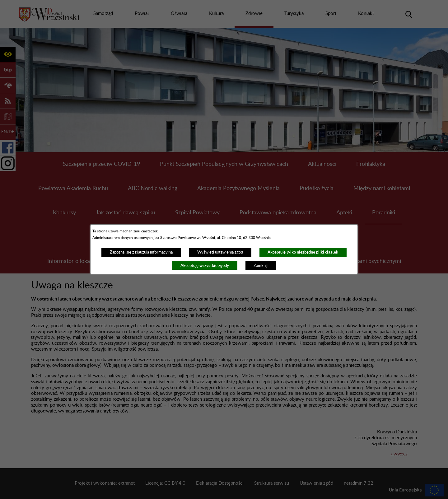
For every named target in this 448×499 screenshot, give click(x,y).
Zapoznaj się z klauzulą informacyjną (141, 252)
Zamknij (261, 266)
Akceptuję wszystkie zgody (205, 266)
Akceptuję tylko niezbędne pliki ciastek (303, 252)
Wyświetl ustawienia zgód (220, 252)
